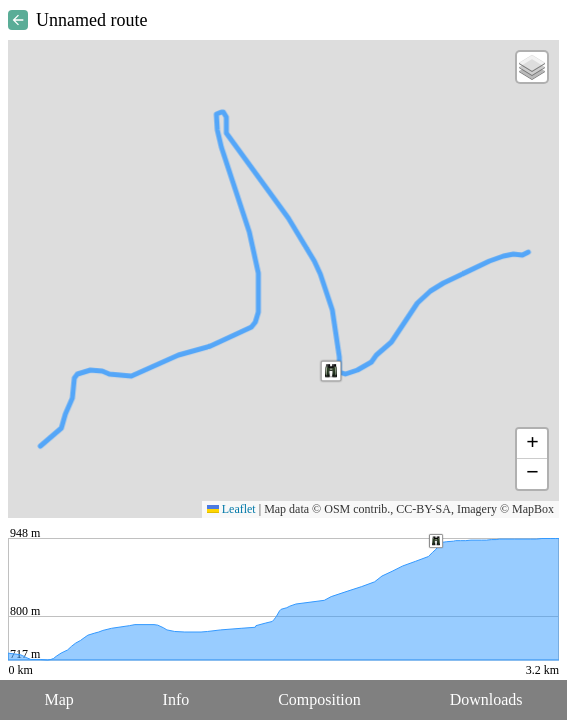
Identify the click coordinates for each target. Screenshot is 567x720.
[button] (331, 371)
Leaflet (231, 509)
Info (176, 699)
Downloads (486, 699)
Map (58, 699)
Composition (319, 699)
